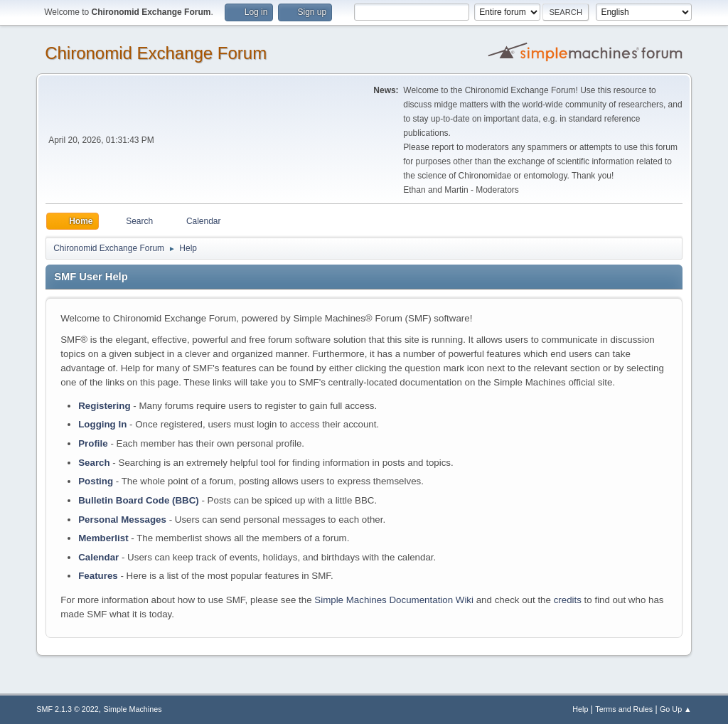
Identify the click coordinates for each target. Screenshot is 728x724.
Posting (96, 481)
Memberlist (103, 538)
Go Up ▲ (676, 709)
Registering (104, 406)
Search (94, 463)
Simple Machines (133, 709)
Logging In (102, 424)
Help (580, 709)
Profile (93, 443)
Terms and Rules (624, 709)
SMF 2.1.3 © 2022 (68, 709)
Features (98, 576)
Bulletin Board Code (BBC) (139, 500)
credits (568, 600)
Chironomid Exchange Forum (156, 53)
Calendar (98, 557)
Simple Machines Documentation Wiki (394, 600)
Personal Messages (122, 520)
